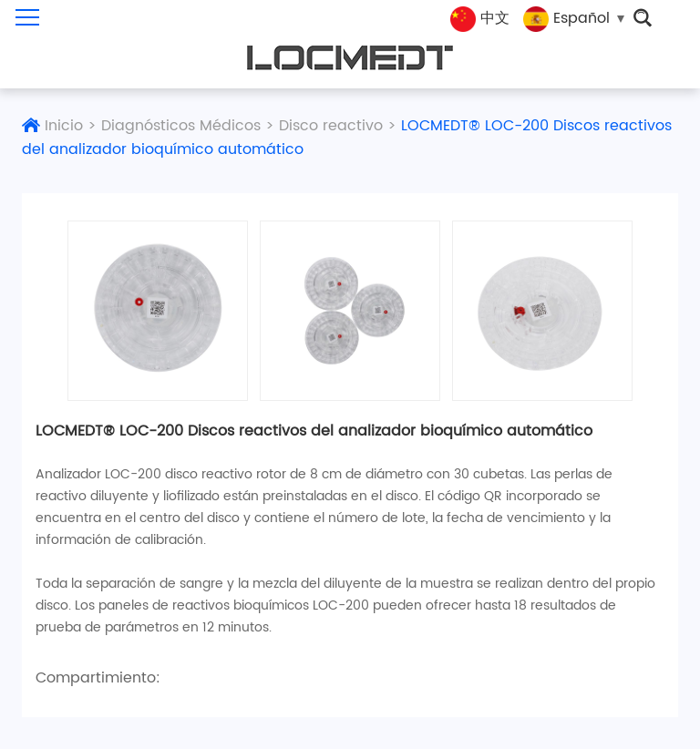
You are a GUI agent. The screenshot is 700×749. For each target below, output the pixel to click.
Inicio (64, 126)
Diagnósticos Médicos (181, 126)
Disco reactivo (331, 126)
